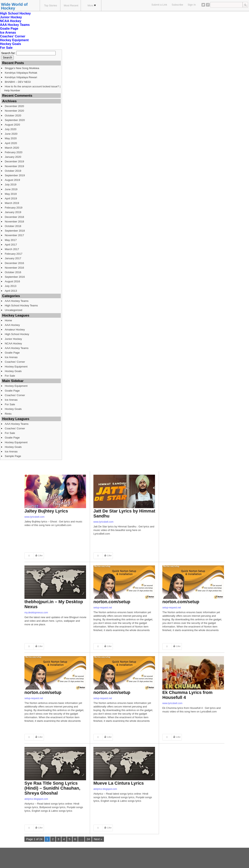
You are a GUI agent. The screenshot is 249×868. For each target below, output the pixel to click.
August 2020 (12, 125)
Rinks (8, 414)
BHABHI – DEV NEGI (18, 82)
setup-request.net (103, 608)
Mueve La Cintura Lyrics (119, 783)
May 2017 (11, 240)
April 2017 (11, 245)
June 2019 (11, 189)
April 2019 (11, 198)
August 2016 (12, 281)
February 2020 (14, 152)
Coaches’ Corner (13, 36)
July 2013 (11, 286)
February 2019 (14, 208)
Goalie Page (9, 29)
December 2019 (14, 161)
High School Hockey (15, 13)
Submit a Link (159, 5)
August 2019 (12, 180)
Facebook (208, 5)
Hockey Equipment (14, 40)
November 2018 (14, 222)
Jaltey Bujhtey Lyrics (46, 511)
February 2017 (14, 254)
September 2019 (15, 175)
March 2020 (12, 148)
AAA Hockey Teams (15, 25)
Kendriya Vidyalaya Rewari (21, 77)
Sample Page (13, 456)
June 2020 (11, 134)
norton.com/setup (112, 602)
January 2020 (13, 157)
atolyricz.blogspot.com (36, 799)
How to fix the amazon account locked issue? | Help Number (32, 88)
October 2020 (13, 115)
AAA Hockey (12, 325)
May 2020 (11, 138)
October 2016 (13, 272)
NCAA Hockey (11, 21)
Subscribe (177, 5)
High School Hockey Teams (21, 305)
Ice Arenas (8, 33)
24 (88, 839)
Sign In (192, 5)
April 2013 (11, 291)
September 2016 (15, 277)
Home (8, 320)
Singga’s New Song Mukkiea (22, 68)
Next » (98, 839)
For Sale (6, 48)
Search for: (8, 53)
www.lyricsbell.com (34, 517)
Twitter (203, 5)
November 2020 (14, 111)
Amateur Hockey (15, 330)
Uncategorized (14, 310)
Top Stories (51, 5)
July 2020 (11, 129)
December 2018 (14, 217)
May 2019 (11, 194)
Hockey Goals (11, 44)
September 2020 (15, 120)
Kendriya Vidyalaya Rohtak (21, 73)
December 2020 (14, 106)
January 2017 (13, 258)
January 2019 (13, 212)
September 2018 (15, 231)
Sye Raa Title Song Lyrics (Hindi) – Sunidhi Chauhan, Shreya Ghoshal (52, 788)
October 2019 (13, 171)
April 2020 (11, 143)
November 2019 (14, 166)
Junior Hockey (11, 17)
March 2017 (12, 249)
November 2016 (14, 268)
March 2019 (12, 203)
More (92, 5)
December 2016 (14, 263)
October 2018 (13, 226)
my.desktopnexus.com (36, 613)
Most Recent (71, 5)
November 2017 (14, 235)
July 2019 (11, 185)
